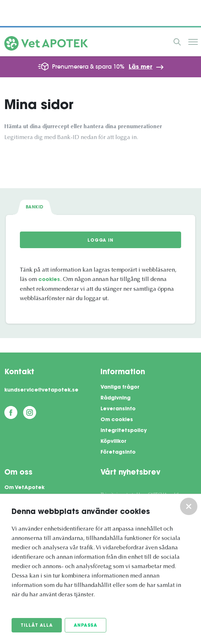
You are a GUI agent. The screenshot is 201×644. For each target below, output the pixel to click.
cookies (49, 280)
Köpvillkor (114, 442)
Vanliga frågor (120, 388)
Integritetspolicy (124, 431)
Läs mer (141, 67)
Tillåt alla (37, 626)
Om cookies (117, 420)
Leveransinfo (118, 409)
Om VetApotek (24, 488)
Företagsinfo (118, 453)
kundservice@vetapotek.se (41, 390)
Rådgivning (116, 398)
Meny (193, 42)
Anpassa (85, 626)
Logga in (100, 241)
